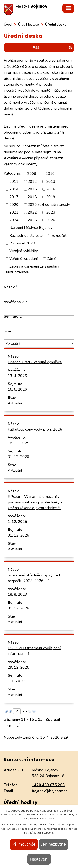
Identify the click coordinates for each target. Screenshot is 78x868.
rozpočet (59, 236)
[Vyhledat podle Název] (39, 295)
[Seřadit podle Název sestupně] (17, 287)
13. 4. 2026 (17, 376)
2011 (14, 182)
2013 (51, 182)
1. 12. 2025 (17, 522)
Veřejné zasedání (24, 259)
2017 (14, 197)
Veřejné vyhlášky (24, 251)
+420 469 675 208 (48, 785)
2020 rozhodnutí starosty (49, 205)
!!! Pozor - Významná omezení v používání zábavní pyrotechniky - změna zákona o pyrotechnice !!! (38, 502)
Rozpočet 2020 (22, 243)
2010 (50, 174)
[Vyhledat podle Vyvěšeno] (39, 311)
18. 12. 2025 (19, 443)
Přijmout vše (24, 844)
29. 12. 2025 (19, 667)
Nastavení (39, 859)
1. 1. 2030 (16, 681)
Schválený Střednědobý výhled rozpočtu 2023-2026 (34, 578)
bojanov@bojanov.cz (50, 791)
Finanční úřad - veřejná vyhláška (35, 362)
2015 (32, 189)
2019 (51, 197)
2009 (32, 174)
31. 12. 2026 (19, 457)
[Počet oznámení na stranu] (12, 726)
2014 (14, 189)
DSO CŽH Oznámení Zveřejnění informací (34, 651)
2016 (51, 189)
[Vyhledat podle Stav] (39, 343)
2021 (14, 212)
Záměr (52, 259)
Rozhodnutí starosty (26, 236)
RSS (53, 48)
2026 (51, 220)
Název (9, 287)
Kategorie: (12, 173)
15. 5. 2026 (17, 389)
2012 (32, 182)
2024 (14, 220)
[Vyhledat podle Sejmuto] (39, 327)
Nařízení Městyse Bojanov (31, 228)
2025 (32, 220)
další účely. (48, 819)
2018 (32, 197)
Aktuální (15, 403)
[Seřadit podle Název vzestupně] (17, 285)
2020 (14, 205)
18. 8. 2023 (17, 594)
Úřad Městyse (28, 25)
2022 (32, 212)
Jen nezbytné (53, 844)
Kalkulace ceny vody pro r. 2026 (35, 429)
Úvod (8, 25)
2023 (51, 212)
